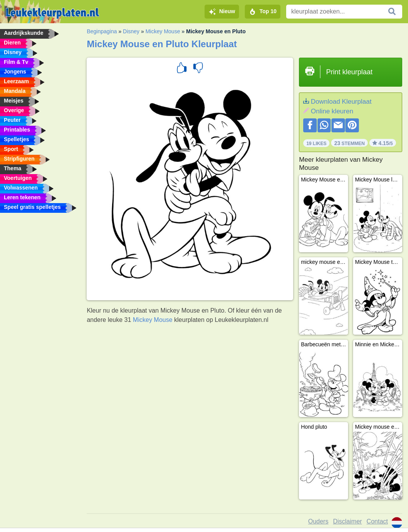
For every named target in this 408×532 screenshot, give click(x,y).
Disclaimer (347, 521)
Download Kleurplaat (341, 102)
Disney (131, 31)
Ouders (318, 521)
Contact (377, 521)
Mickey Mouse (163, 31)
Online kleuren (332, 111)
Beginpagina (102, 31)
